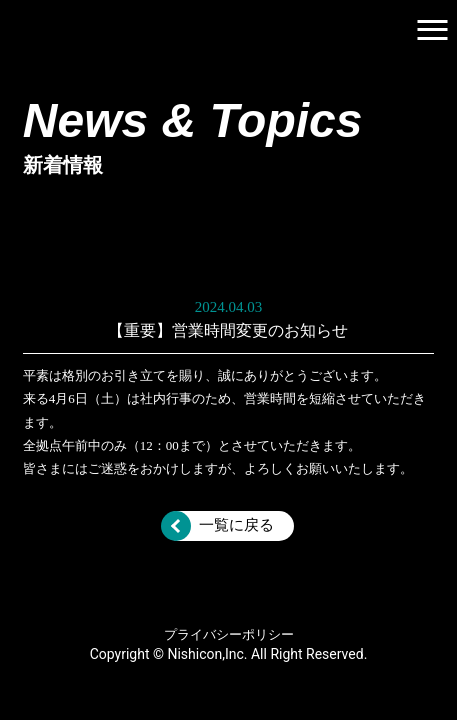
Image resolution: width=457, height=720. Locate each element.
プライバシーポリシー (229, 634)
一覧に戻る (236, 525)
